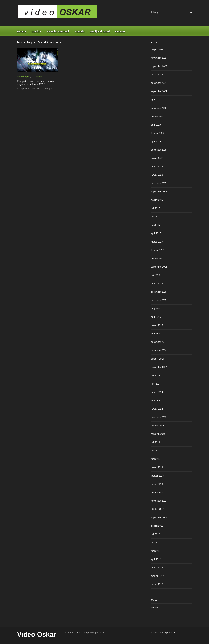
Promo (20, 77)
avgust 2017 (157, 200)
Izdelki (35, 32)
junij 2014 (156, 384)
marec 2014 (157, 392)
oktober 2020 (157, 116)
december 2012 (159, 492)
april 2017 (156, 233)
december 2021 (159, 83)
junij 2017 (156, 217)
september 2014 (159, 367)
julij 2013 (155, 442)
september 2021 (159, 91)
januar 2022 (157, 75)
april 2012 (156, 559)
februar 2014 (157, 401)
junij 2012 (156, 543)
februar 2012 (157, 576)
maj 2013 (156, 459)
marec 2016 (157, 284)
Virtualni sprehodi (58, 32)
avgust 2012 (157, 526)
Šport (28, 77)
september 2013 (159, 434)
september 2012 (159, 518)
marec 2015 (157, 325)
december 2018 (159, 150)
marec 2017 (157, 242)
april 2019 (156, 142)
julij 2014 (155, 375)
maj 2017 (156, 225)
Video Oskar (37, 634)
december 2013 (159, 417)
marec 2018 (157, 167)
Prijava (154, 608)
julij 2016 (155, 275)
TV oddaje (37, 77)
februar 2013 (157, 476)
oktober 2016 (157, 258)
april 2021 (156, 100)
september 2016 (159, 267)
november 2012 (159, 501)
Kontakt (79, 32)
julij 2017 (155, 208)
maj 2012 (156, 551)
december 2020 (159, 108)
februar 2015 (157, 334)
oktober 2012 (157, 509)
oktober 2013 (157, 426)
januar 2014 (157, 409)
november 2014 (159, 350)
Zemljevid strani (100, 32)
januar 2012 (157, 584)
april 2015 (156, 317)
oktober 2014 (157, 359)
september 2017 (159, 192)
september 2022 (159, 66)
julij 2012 (155, 534)
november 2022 (159, 58)
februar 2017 (157, 250)
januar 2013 (157, 484)
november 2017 (159, 183)
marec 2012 (157, 568)
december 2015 (159, 292)
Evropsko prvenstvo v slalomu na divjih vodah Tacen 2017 (36, 83)
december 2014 (159, 342)
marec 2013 (157, 467)
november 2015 (159, 300)
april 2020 (156, 125)
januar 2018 (157, 175)
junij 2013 (156, 451)
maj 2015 (156, 309)
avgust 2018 (157, 158)
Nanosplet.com (167, 633)
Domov (21, 32)
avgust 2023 (157, 50)
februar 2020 (157, 133)
